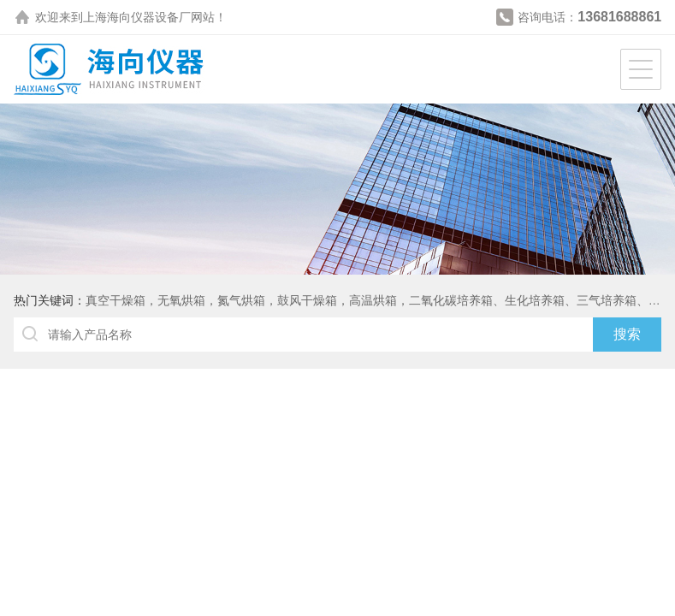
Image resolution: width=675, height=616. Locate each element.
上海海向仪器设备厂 (137, 17)
